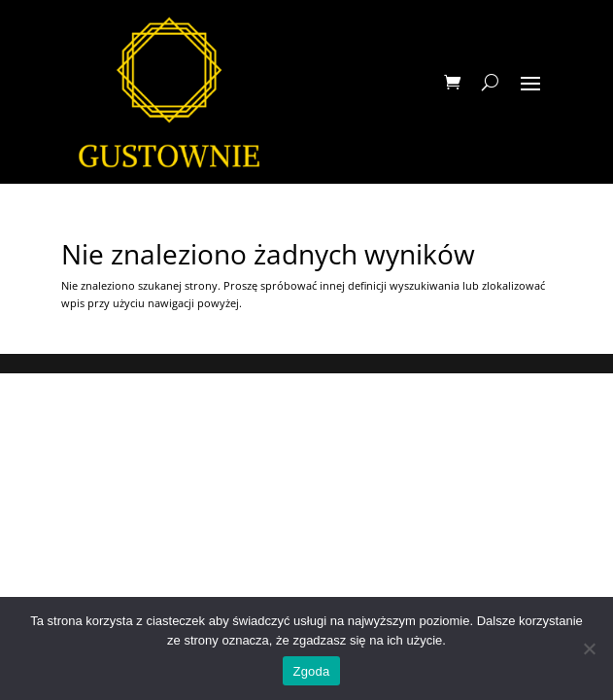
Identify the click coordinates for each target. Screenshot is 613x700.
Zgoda (311, 671)
